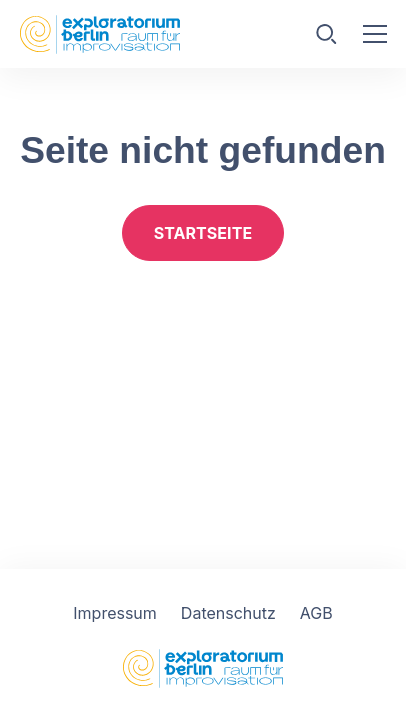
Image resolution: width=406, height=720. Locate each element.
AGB (316, 613)
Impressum (115, 613)
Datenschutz (228, 613)
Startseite (203, 233)
